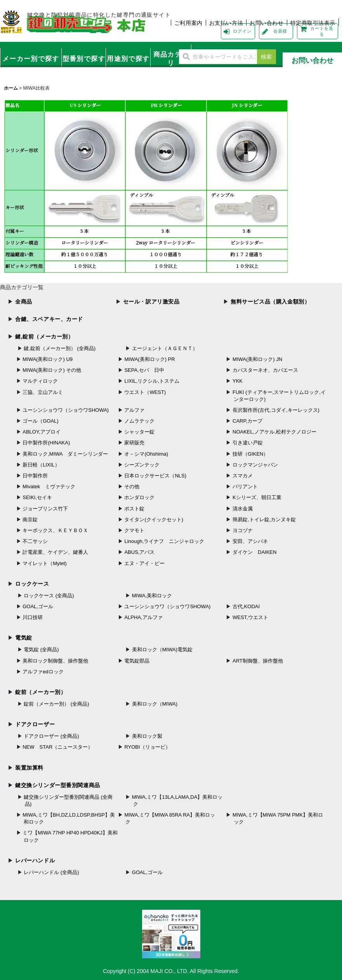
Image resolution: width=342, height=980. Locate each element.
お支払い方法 (226, 23)
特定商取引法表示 (313, 23)
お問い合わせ (266, 23)
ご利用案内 (188, 23)
